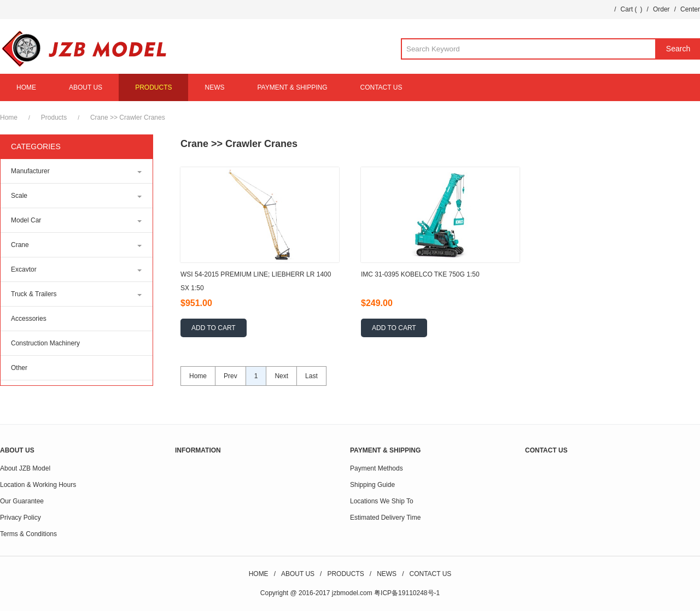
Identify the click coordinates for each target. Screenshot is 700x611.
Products (54, 117)
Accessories (29, 319)
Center (690, 9)
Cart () (632, 9)
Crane (99, 117)
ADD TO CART (214, 328)
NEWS (214, 87)
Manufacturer (30, 171)
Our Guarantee (22, 501)
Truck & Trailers (34, 294)
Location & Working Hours (38, 485)
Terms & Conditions (28, 534)
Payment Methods (377, 468)
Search (678, 49)
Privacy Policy (21, 518)
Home (9, 117)
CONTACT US (381, 87)
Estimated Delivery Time (385, 518)
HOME (26, 87)
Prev (231, 376)
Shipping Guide (372, 485)
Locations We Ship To (382, 501)
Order (661, 9)
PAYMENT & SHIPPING (292, 87)
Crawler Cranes (142, 117)
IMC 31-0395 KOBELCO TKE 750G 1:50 (420, 274)
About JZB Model (25, 468)
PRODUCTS (153, 87)
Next (281, 376)
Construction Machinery (45, 343)
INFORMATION (198, 450)
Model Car (26, 220)
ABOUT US (86, 87)
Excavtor (24, 269)
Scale (19, 196)
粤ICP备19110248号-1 (407, 593)
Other (19, 368)
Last (311, 376)
